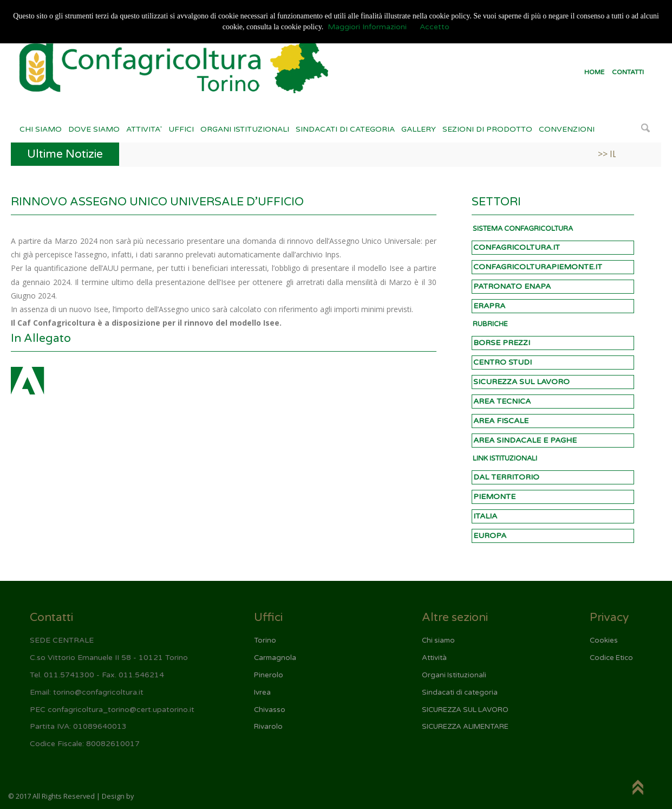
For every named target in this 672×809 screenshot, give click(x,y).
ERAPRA (489, 306)
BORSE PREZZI (502, 343)
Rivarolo (268, 727)
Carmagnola (275, 658)
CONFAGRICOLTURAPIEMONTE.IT (538, 267)
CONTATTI (628, 72)
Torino (265, 640)
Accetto (435, 27)
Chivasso (270, 710)
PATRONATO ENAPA (512, 286)
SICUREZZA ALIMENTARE (465, 727)
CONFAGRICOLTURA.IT (517, 247)
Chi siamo (438, 640)
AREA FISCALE (501, 421)
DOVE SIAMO (94, 129)
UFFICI (181, 129)
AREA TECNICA (502, 401)
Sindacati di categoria (460, 692)
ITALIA (485, 516)
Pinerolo (269, 675)
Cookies (604, 640)
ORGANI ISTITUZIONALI (245, 129)
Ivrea (262, 692)
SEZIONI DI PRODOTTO (487, 129)
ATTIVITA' (144, 129)
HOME (594, 72)
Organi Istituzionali (454, 675)
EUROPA (490, 536)
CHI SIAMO (41, 129)
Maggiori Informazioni (367, 27)
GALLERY (419, 129)
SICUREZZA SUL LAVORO (521, 382)
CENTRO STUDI (503, 362)
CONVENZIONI (567, 129)
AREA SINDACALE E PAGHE (525, 440)
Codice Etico (611, 658)
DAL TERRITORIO (506, 477)
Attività (434, 658)
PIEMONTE (494, 497)
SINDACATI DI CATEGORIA (345, 129)
